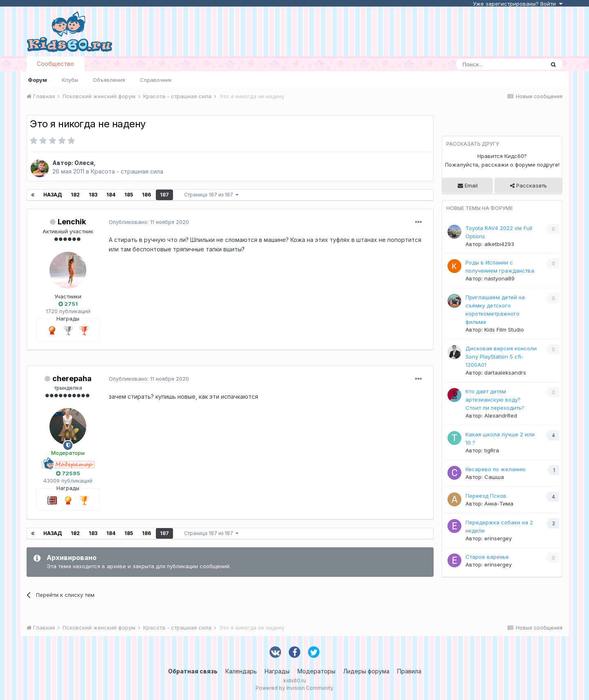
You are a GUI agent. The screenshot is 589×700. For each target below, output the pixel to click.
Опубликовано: (149, 222)
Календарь (241, 671)
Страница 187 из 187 (211, 195)
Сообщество (55, 64)
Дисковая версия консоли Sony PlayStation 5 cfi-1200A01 (501, 357)
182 (75, 195)
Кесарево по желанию (496, 469)
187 (164, 195)
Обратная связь (193, 671)
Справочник (156, 80)
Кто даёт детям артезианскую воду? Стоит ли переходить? (495, 400)
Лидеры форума (366, 671)
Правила (409, 671)
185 (129, 195)
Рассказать (528, 185)
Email (468, 185)
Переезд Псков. (487, 496)
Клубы (70, 80)
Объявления (109, 80)
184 (111, 195)
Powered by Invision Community (294, 688)
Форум (37, 80)
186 (146, 195)
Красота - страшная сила (127, 171)
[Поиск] (500, 64)
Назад (53, 195)
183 (93, 195)
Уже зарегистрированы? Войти (518, 4)
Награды (277, 671)
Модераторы (316, 671)
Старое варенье (487, 557)
